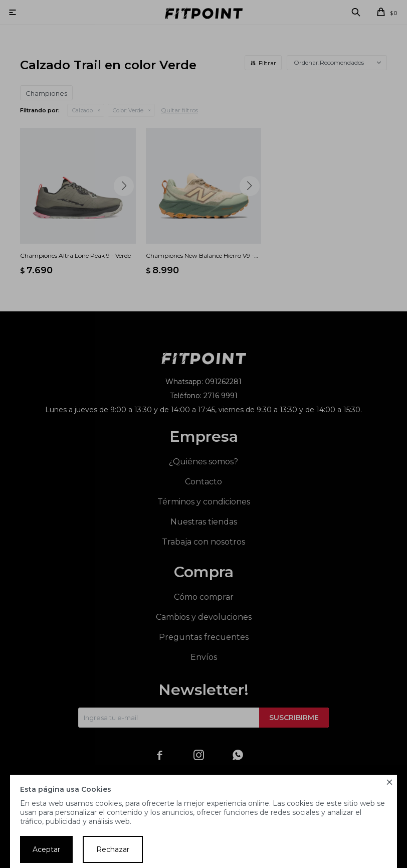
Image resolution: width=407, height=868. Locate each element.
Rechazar (113, 849)
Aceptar (46, 849)
